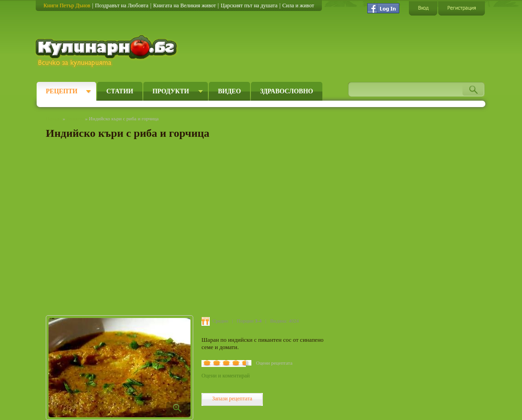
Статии (120, 91)
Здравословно (287, 91)
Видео (229, 91)
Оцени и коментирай (226, 376)
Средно (220, 321)
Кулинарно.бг (107, 51)
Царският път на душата (249, 5)
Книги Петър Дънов (67, 5)
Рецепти (62, 91)
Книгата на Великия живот (184, 5)
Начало (54, 118)
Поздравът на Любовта (122, 5)
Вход (423, 8)
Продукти (171, 91)
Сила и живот (298, 5)
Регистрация (462, 8)
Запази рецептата (232, 398)
